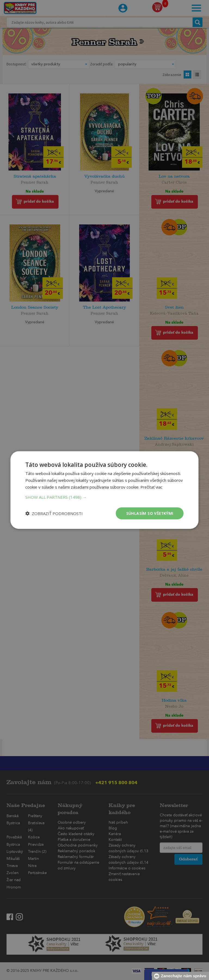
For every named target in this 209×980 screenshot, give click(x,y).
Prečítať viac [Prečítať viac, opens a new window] (152, 487)
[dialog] (104, 490)
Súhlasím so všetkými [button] (150, 513)
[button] (104, 497)
